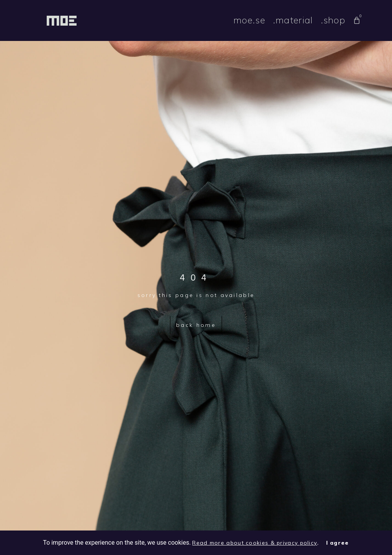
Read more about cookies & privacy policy (255, 543)
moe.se (249, 20)
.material (293, 20)
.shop (333, 20)
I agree (338, 543)
